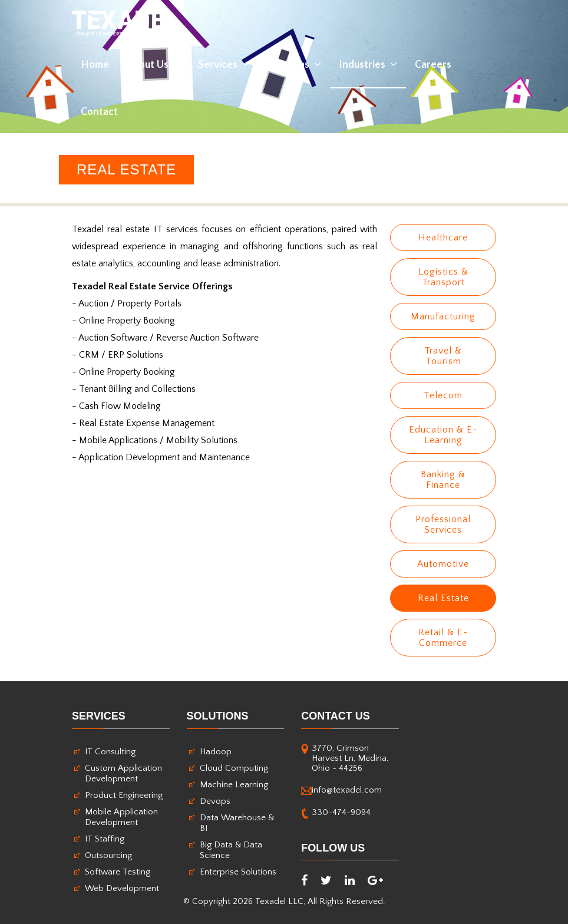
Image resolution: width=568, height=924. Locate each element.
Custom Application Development (123, 773)
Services (224, 65)
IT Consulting (110, 752)
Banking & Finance (443, 480)
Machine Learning (234, 785)
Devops (215, 801)
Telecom (443, 395)
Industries (368, 65)
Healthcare (443, 237)
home (95, 65)
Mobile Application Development (121, 817)
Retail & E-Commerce (443, 638)
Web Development (122, 888)
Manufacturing (443, 316)
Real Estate (443, 598)
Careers (433, 65)
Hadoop (216, 752)
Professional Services (443, 524)
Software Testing (118, 872)
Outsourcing (108, 855)
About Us (153, 65)
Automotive (443, 564)
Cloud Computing (234, 768)
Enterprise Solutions (238, 872)
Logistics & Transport (443, 277)
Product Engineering (124, 795)
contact (99, 112)
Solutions (294, 65)
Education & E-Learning (443, 435)
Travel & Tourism (443, 356)
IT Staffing (105, 839)
